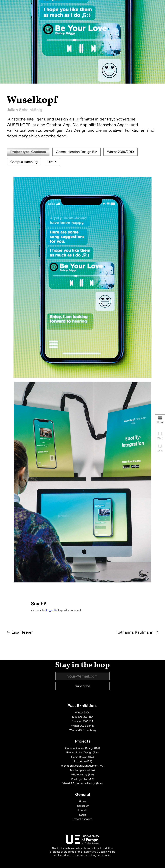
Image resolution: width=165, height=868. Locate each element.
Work (160, 436)
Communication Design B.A (76, 152)
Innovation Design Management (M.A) (83, 766)
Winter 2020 (83, 713)
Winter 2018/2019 (120, 152)
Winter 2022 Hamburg (83, 730)
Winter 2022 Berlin (82, 726)
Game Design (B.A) (82, 757)
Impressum (82, 806)
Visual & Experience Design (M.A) (83, 783)
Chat (160, 448)
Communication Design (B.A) (83, 748)
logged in (52, 610)
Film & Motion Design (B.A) (82, 753)
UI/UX (52, 162)
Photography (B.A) (83, 775)
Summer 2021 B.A (83, 717)
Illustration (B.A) (82, 761)
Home (160, 420)
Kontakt (83, 810)
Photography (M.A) (83, 779)
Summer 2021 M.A (83, 721)
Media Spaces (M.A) (82, 770)
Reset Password (83, 819)
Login (82, 815)
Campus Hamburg (24, 162)
